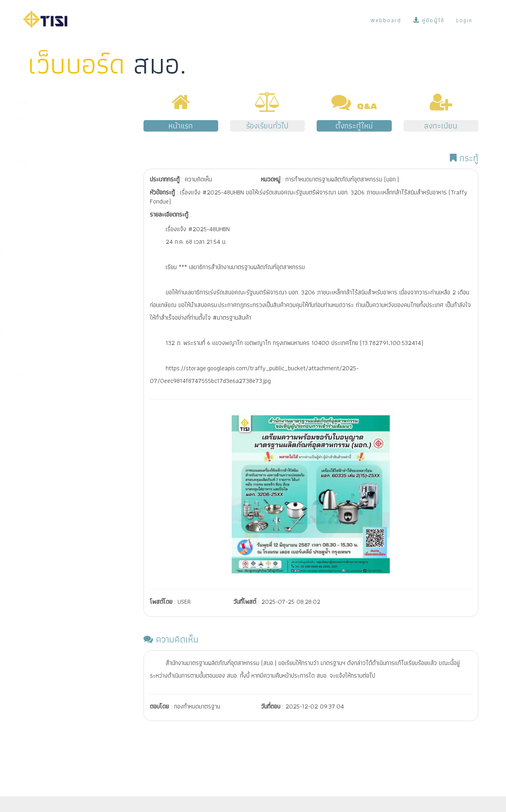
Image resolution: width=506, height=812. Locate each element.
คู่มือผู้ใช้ (429, 20)
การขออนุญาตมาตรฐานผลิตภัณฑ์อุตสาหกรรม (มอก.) (66, 122)
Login (464, 20)
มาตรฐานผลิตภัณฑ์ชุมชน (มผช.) (64, 192)
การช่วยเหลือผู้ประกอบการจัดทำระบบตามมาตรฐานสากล (65, 277)
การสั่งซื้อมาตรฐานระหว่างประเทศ (66, 332)
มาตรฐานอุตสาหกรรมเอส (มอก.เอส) (58, 211)
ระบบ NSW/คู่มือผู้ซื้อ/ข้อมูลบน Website (65, 299)
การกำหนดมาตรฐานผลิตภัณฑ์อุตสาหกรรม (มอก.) (62, 144)
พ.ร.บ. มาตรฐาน (48, 360)
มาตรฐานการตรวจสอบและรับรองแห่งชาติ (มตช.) (67, 255)
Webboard (386, 20)
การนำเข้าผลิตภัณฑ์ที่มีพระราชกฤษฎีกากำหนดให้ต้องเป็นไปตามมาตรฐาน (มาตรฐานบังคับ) (65, 170)
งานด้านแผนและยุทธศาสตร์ (60, 346)
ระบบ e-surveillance (54, 317)
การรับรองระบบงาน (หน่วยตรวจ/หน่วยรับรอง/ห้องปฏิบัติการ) (67, 233)
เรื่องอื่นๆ (41, 374)
